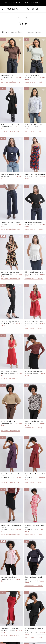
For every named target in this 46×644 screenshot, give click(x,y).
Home (20, 18)
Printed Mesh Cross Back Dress (35, 175)
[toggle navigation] (2, 9)
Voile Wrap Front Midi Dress (10, 272)
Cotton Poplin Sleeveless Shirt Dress (11, 475)
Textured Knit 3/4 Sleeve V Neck (34, 630)
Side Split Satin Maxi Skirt (10, 629)
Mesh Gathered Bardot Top (34, 372)
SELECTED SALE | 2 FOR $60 (10, 132)
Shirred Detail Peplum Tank (34, 272)
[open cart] (42, 9)
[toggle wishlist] (20, 40)
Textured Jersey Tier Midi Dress (11, 125)
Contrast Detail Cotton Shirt (34, 125)
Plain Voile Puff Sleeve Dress (34, 322)
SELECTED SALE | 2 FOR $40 (10, 82)
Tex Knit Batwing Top (8, 421)
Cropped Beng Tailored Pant (11, 322)
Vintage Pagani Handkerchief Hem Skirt (11, 526)
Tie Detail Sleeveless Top (9, 577)
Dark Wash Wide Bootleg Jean (11, 222)
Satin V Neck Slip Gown (9, 372)
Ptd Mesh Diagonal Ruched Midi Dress (35, 526)
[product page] (11, 55)
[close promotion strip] (43, 3)
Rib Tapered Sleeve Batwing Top (34, 578)
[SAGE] (4, 428)
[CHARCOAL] (2, 428)
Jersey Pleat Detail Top (8, 75)
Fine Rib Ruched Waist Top (10, 175)
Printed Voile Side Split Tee (34, 421)
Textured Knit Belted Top (33, 222)
